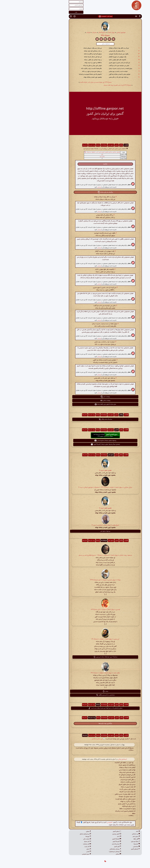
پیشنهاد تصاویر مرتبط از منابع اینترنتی (75, 441)
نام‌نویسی (79, 822)
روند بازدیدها (61, 145)
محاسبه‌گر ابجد (86, 844)
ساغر (89, 836)
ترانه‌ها (68, 145)
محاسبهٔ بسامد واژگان (75, 419)
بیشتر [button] (75, 691)
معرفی (58, 831)
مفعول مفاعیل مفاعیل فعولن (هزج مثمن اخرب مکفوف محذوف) (73, 152)
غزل (72, 154)
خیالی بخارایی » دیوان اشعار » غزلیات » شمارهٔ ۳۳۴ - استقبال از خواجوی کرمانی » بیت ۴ (75, 487)
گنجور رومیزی (86, 834)
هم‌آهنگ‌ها (74, 145)
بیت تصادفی (106, 834)
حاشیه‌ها (55, 145)
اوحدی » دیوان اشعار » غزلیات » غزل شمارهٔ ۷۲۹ (75, 610)
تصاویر (86, 145)
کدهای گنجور (87, 831)
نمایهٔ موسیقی (105, 842)
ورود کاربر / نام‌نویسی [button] (75, 16)
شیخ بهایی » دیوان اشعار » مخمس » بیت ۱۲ (75, 525)
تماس (58, 852)
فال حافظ (106, 839)
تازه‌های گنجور (105, 849)
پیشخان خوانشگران (85, 849)
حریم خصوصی (56, 854)
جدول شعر (106, 836)
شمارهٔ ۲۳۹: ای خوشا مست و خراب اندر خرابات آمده (65, 82)
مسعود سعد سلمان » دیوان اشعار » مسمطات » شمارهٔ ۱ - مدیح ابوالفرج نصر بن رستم (75, 555)
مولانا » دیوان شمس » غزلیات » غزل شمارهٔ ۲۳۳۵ (75, 580)
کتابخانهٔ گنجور (86, 839)
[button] (109, 16)
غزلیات (58, 33)
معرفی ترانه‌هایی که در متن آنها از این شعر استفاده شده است (75, 708)
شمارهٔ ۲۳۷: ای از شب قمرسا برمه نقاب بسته (87, 85)
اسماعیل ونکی (92, 759)
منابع (59, 849)
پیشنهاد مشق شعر (75, 531)
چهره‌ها (58, 836)
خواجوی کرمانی (91, 33)
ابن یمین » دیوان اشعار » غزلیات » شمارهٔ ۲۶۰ (75, 639)
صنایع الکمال (72, 33)
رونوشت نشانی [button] (75, 401)
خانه (108, 831)
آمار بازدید (57, 847)
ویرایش (69, 187)
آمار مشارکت (57, 844)
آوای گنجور (87, 847)
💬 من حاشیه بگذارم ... (67, 739)
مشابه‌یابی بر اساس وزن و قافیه (75, 695)
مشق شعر (81, 145)
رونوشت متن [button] (75, 397)
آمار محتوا (57, 842)
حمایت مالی (57, 839)
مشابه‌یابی (106, 847)
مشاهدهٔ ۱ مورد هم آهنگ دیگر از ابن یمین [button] (75, 657)
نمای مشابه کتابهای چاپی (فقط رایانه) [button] (75, 404)
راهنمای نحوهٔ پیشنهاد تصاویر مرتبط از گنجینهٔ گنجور (75, 444)
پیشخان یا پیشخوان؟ (85, 852)
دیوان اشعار (81, 33)
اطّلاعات (96, 145)
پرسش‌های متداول (55, 834)
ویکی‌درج (72, 156)
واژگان (91, 145)
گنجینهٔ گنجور (87, 842)
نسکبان (88, 854)
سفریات (64, 33)
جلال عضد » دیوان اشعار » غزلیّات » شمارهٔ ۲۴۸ (75, 673)
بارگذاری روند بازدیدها (75, 724)
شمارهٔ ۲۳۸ (75, 35)
